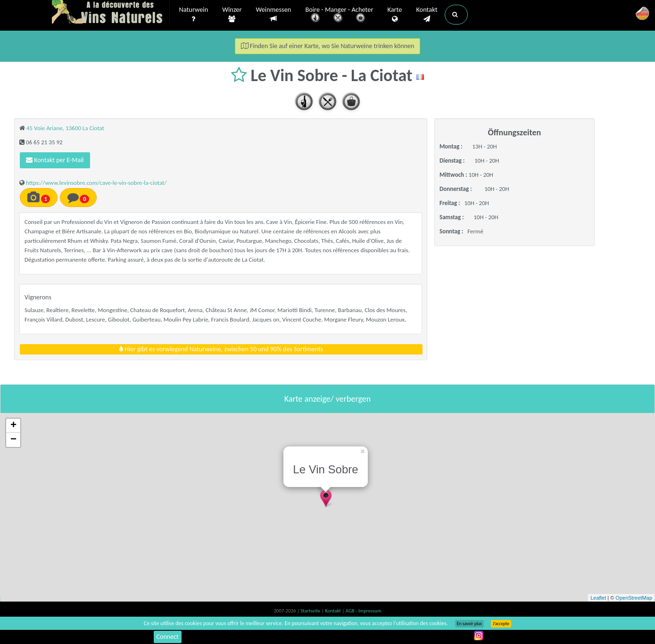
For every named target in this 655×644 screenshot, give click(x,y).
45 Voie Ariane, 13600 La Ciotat (65, 128)
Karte (394, 15)
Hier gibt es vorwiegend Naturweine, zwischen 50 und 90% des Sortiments (221, 349)
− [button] (13, 440)
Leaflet (598, 598)
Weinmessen (273, 14)
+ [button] (13, 426)
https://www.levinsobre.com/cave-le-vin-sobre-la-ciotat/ (96, 183)
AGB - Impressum (364, 611)
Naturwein (194, 15)
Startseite (311, 611)
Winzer (232, 15)
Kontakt (427, 15)
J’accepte (501, 624)
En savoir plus (469, 624)
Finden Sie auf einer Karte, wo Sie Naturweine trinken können (328, 46)
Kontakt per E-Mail (55, 160)
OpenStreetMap (634, 598)
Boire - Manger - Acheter (339, 15)
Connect (168, 637)
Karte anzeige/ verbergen (327, 399)
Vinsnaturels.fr (111, 13)
